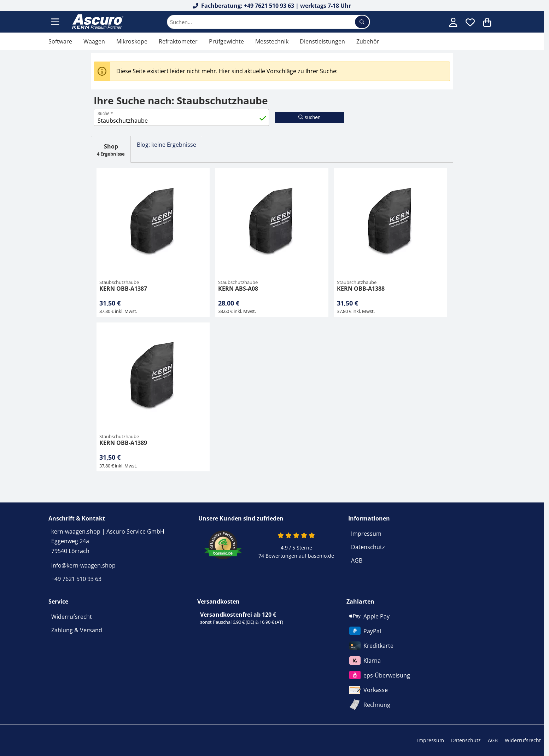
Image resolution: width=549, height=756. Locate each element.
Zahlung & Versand (77, 630)
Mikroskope (132, 41)
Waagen (94, 41)
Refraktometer (178, 41)
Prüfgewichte (226, 41)
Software (60, 41)
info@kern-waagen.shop (83, 565)
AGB (357, 560)
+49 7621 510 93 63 (76, 579)
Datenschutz (368, 547)
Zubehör (368, 41)
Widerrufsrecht (72, 617)
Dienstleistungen (322, 41)
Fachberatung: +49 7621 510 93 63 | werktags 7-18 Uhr (272, 6)
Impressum (366, 534)
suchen (309, 117)
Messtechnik (272, 41)
